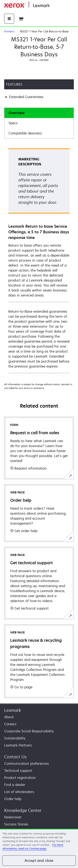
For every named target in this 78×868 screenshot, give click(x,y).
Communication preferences (27, 763)
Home (54, 6)
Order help (13, 799)
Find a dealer (15, 785)
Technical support (18, 771)
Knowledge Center (23, 810)
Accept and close (39, 861)
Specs (13, 123)
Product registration (20, 778)
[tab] (39, 113)
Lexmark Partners (18, 745)
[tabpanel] (39, 261)
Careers (10, 724)
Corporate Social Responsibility (29, 731)
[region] (39, 848)
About (9, 717)
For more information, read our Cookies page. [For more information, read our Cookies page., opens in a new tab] (33, 847)
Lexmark (13, 710)
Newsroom (13, 817)
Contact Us (15, 757)
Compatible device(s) (25, 133)
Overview (17, 113)
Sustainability (15, 738)
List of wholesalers (19, 792)
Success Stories (16, 824)
